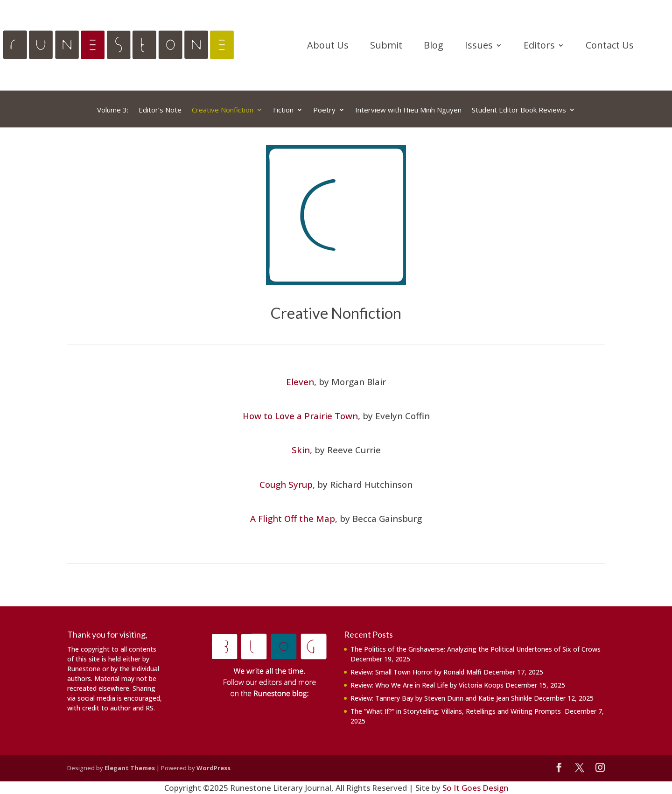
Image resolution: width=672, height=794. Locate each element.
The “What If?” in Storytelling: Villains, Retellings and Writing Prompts (457, 711)
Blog (434, 47)
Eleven (300, 382)
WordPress (213, 768)
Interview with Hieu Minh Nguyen (408, 110)
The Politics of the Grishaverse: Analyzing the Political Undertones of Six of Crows (476, 649)
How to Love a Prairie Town (300, 416)
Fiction (283, 110)
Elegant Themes (130, 768)
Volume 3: (113, 110)
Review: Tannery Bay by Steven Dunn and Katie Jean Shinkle (441, 698)
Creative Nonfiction (223, 110)
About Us (328, 47)
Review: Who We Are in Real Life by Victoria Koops (427, 685)
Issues (479, 47)
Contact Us (610, 47)
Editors (539, 47)
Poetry (324, 110)
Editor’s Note (160, 110)
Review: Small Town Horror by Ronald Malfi (416, 672)
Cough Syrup (286, 484)
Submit (386, 47)
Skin (301, 450)
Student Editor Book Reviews (519, 110)
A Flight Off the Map (293, 518)
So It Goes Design (475, 788)
